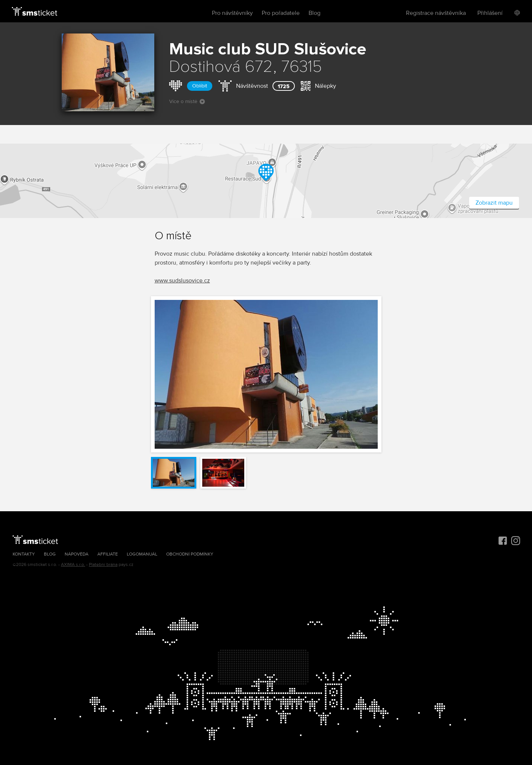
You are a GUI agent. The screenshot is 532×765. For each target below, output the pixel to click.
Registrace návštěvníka (436, 13)
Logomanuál (142, 554)
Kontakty (24, 554)
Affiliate (108, 554)
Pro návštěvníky (232, 13)
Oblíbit (200, 86)
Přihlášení (490, 13)
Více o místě (187, 101)
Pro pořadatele (281, 13)
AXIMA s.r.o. (73, 565)
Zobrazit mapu (494, 203)
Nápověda (77, 554)
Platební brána (103, 565)
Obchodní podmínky (190, 554)
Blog (315, 13)
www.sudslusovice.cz (182, 281)
